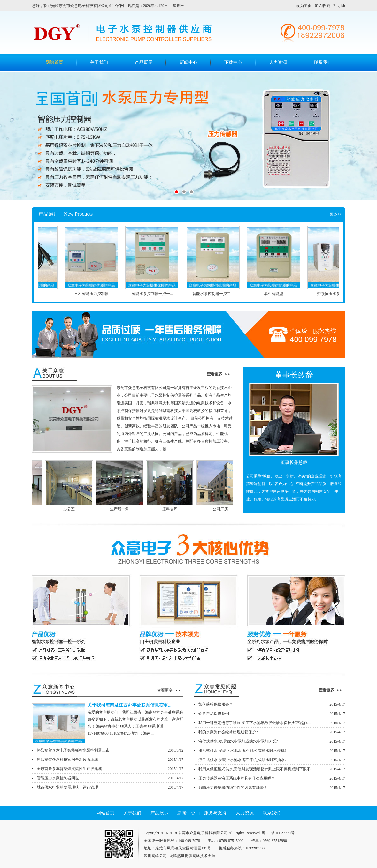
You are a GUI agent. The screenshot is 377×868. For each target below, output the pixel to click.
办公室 (108, 509)
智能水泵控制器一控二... (215, 294)
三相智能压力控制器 (94, 294)
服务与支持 (215, 813)
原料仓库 (209, 509)
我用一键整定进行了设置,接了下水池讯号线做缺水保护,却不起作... (272, 723)
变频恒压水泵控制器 (337, 294)
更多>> (336, 214)
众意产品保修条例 (272, 714)
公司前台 (57, 509)
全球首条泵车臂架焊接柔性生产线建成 (110, 769)
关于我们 (99, 62)
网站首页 (105, 813)
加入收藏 (322, 6)
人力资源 (278, 62)
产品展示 (144, 62)
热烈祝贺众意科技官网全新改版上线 (110, 759)
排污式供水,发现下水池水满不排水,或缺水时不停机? (272, 751)
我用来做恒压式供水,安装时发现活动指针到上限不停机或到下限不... (272, 769)
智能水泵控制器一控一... (155, 294)
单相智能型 (276, 294)
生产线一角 (158, 509)
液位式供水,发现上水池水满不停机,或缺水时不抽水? (272, 760)
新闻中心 (188, 62)
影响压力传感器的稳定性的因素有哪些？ (272, 788)
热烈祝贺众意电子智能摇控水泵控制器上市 (110, 750)
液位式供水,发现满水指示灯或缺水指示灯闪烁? (272, 741)
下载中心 (233, 62)
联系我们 (323, 62)
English (339, 6)
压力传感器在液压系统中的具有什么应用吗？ (272, 778)
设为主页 (304, 6)
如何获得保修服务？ (272, 704)
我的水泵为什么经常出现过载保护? (272, 732)
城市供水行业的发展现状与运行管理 (110, 787)
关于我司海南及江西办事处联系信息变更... (130, 705)
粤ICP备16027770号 (278, 833)
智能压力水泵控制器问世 (110, 778)
